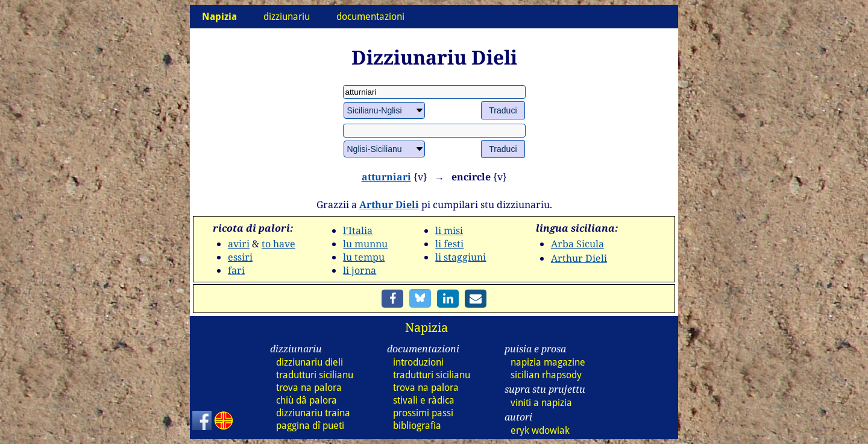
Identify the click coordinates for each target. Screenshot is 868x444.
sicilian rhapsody (546, 375)
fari (236, 270)
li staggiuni (461, 257)
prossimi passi (423, 413)
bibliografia (417, 426)
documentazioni (370, 17)
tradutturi (315, 375)
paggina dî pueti (310, 426)
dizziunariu (287, 17)
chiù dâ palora (307, 400)
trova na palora (309, 388)
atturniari (386, 177)
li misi (449, 230)
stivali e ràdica (424, 400)
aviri (239, 244)
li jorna (360, 270)
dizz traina (313, 413)
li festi (449, 244)
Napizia (426, 327)
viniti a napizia (541, 403)
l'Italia (358, 230)
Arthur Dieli (389, 205)
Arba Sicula (577, 244)
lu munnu (365, 244)
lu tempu (364, 257)
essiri (240, 257)
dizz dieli (310, 362)
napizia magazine (548, 362)
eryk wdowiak (540, 430)
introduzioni (418, 362)
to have (278, 244)
